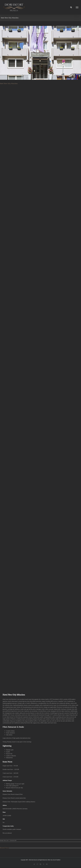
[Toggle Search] (71, 7)
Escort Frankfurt (57, 860)
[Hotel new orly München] (40, 53)
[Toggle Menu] (77, 7)
